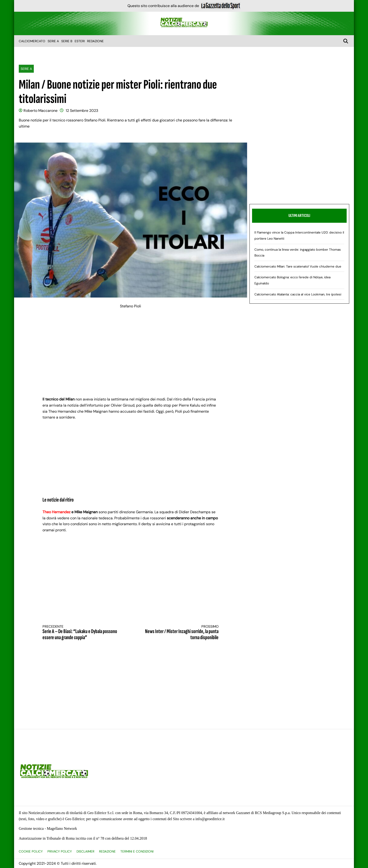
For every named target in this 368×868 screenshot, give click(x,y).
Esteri (80, 41)
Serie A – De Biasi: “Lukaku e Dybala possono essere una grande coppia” (82, 633)
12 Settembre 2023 (82, 111)
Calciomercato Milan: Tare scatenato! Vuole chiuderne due (298, 266)
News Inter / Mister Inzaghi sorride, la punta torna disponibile (179, 633)
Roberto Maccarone (40, 111)
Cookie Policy (31, 851)
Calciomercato (32, 41)
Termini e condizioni (137, 851)
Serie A (53, 41)
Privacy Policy (60, 851)
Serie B (67, 41)
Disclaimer (85, 851)
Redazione (95, 41)
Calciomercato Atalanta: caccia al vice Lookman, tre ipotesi (298, 294)
